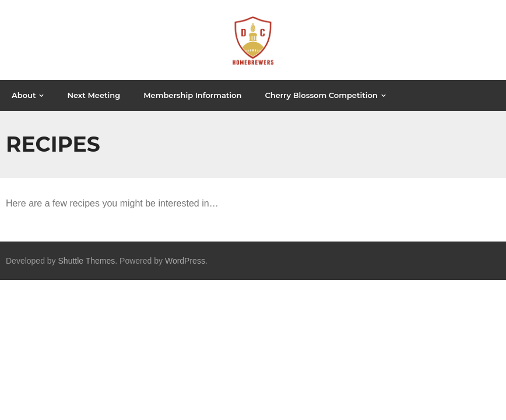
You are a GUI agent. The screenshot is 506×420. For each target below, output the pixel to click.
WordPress (185, 261)
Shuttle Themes (87, 261)
